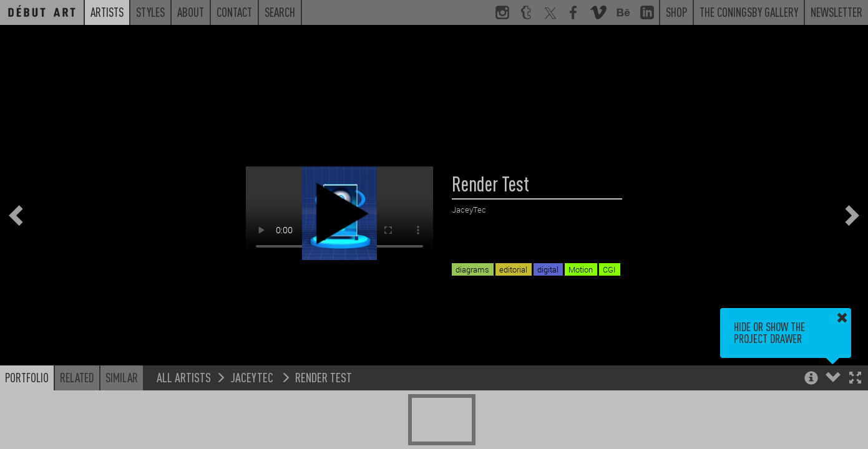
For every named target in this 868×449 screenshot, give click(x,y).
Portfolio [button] (27, 377)
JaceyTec (253, 377)
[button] (855, 379)
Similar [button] (122, 377)
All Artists (184, 377)
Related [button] (77, 377)
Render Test (324, 377)
